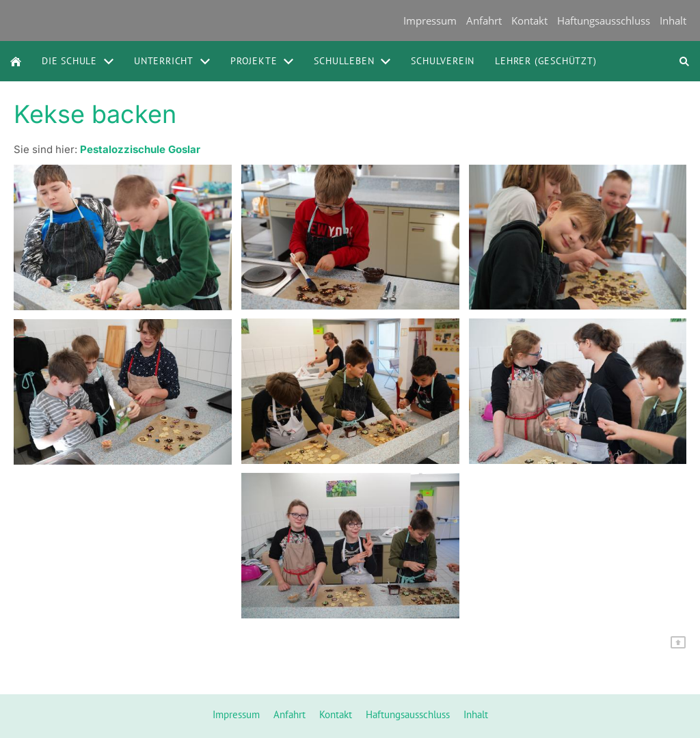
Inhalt (673, 20)
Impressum (430, 20)
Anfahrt (484, 20)
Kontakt (529, 20)
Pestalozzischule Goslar (140, 149)
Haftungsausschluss (604, 20)
